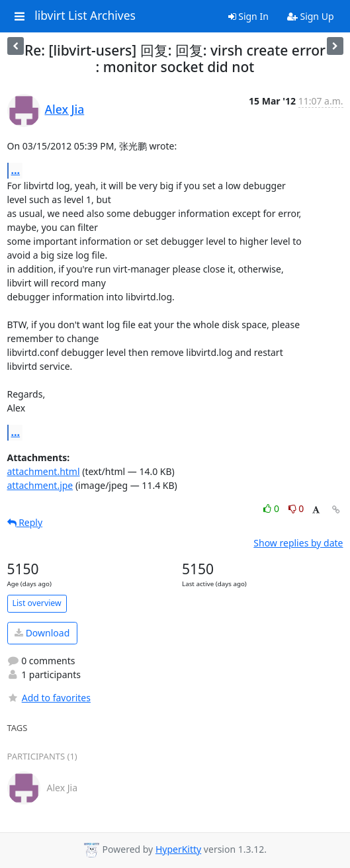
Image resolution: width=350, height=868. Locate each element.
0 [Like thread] (272, 508)
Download (42, 633)
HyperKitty (178, 849)
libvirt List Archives (85, 16)
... (16, 170)
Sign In (248, 16)
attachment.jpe (40, 485)
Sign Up (311, 16)
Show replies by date (298, 543)
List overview (37, 603)
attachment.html (44, 471)
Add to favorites (49, 698)
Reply (25, 522)
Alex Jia (65, 109)
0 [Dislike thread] (296, 508)
